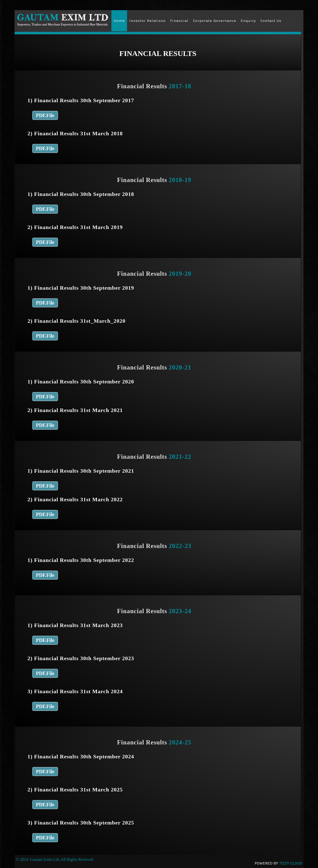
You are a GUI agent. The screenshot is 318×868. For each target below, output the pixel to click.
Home (119, 21)
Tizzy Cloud (291, 863)
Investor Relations (147, 21)
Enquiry (248, 21)
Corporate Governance (215, 21)
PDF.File (45, 115)
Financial (179, 21)
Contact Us (271, 21)
